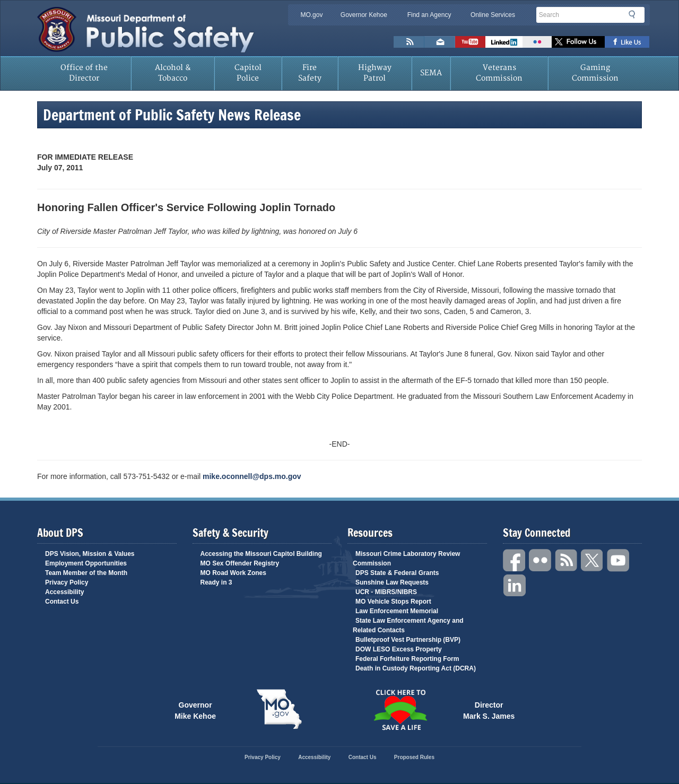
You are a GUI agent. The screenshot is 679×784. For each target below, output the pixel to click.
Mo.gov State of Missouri (279, 709)
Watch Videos (470, 42)
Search (635, 14)
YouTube (619, 560)
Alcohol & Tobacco (173, 73)
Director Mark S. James (489, 710)
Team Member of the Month (86, 573)
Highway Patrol (375, 73)
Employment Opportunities (86, 563)
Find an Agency (429, 15)
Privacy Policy (67, 582)
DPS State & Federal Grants (397, 573)
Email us (440, 42)
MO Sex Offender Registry (240, 563)
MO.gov (311, 15)
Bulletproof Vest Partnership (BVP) (408, 640)
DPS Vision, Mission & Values (90, 554)
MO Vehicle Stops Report (393, 602)
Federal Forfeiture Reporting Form (407, 659)
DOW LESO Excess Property (399, 649)
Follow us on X (578, 42)
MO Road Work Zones (233, 573)
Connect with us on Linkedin (504, 42)
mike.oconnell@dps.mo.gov (252, 476)
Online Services (493, 15)
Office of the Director (84, 73)
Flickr (537, 42)
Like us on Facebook (627, 42)
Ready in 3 (216, 582)
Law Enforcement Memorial (397, 611)
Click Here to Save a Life (400, 710)
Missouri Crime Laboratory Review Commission (406, 559)
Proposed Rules (414, 757)
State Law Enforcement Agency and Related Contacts (408, 625)
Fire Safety (310, 73)
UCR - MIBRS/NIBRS (386, 592)
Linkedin (515, 586)
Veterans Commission (499, 73)
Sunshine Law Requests (392, 582)
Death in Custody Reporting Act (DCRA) (416, 668)
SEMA (431, 73)
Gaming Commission (595, 73)
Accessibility (64, 592)
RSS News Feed (409, 42)
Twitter (593, 560)
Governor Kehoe (364, 15)
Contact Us (62, 602)
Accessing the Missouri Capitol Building (261, 554)
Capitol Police (248, 73)
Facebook (515, 560)
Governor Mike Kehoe (195, 710)
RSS (567, 560)
